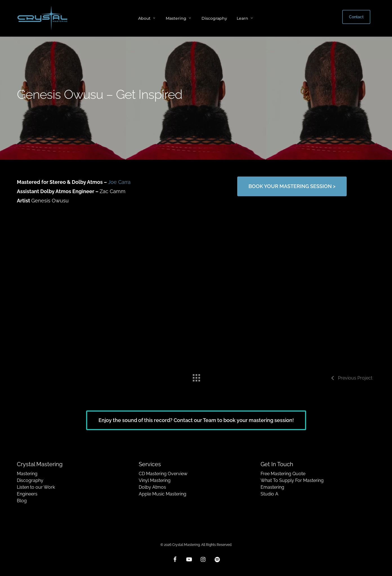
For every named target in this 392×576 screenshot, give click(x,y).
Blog (22, 501)
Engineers (27, 494)
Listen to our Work (36, 487)
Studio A (269, 494)
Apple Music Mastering (163, 494)
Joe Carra (119, 182)
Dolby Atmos (152, 487)
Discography (30, 480)
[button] (292, 186)
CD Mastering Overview (163, 474)
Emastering (272, 487)
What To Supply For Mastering (292, 480)
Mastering (27, 474)
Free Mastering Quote (283, 474)
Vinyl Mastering (155, 480)
